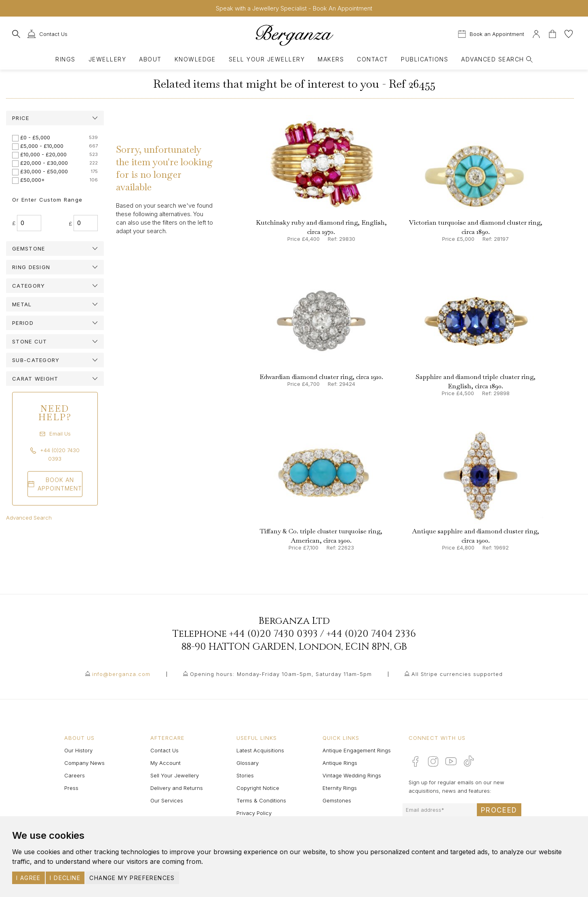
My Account (165, 763)
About (150, 59)
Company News (84, 763)
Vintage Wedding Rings (352, 775)
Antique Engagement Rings (357, 750)
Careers (75, 775)
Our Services (167, 800)
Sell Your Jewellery (267, 59)
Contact (372, 59)
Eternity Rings (340, 788)
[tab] (55, 118)
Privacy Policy (254, 813)
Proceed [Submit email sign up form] (499, 810)
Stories (245, 775)
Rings (65, 59)
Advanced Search (29, 518)
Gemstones (337, 800)
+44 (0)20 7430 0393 (273, 634)
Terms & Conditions (261, 800)
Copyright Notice (258, 788)
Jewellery (107, 59)
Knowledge (195, 59)
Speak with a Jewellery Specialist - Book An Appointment (294, 8)
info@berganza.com (121, 674)
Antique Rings (340, 763)
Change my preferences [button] (132, 878)
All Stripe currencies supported (457, 674)
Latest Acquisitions (260, 750)
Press (71, 788)
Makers (331, 59)
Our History (78, 750)
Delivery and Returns (177, 788)
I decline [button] (65, 878)
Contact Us (164, 750)
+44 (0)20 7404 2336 (371, 634)
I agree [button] (28, 878)
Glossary (248, 763)
